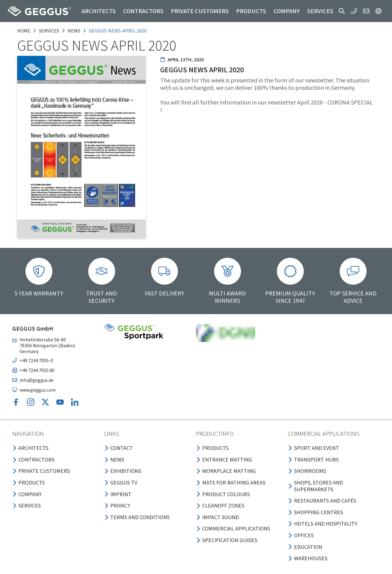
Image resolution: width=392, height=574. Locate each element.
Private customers (200, 11)
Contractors (143, 11)
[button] (342, 11)
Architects (99, 11)
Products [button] (251, 11)
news (74, 31)
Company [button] (287, 11)
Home (24, 31)
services (49, 31)
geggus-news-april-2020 (118, 31)
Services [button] (320, 11)
